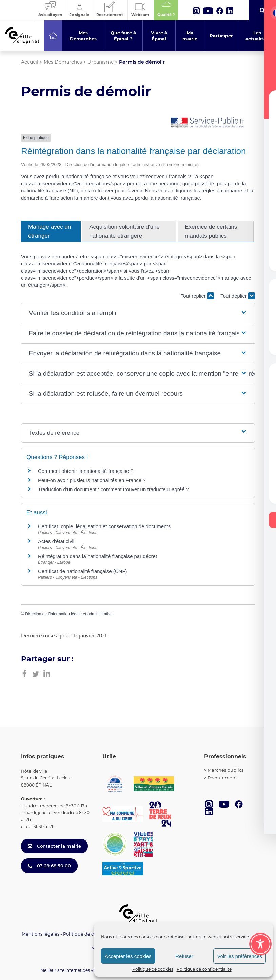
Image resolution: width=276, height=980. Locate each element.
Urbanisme (101, 62)
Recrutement (222, 778)
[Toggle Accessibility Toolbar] (260, 944)
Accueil (30, 62)
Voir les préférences (240, 956)
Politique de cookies (153, 969)
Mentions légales (41, 934)
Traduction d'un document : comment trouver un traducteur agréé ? (113, 489)
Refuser (184, 956)
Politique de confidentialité (204, 969)
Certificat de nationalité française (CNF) (83, 571)
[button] (138, 313)
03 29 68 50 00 (49, 866)
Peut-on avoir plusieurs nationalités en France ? (92, 480)
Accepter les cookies (128, 956)
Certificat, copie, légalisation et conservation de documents (104, 526)
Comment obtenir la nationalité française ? (86, 471)
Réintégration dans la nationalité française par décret (97, 556)
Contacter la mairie (54, 846)
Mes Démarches (63, 62)
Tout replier (197, 296)
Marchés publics (225, 770)
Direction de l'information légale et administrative (69, 614)
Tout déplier (238, 296)
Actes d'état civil (56, 541)
